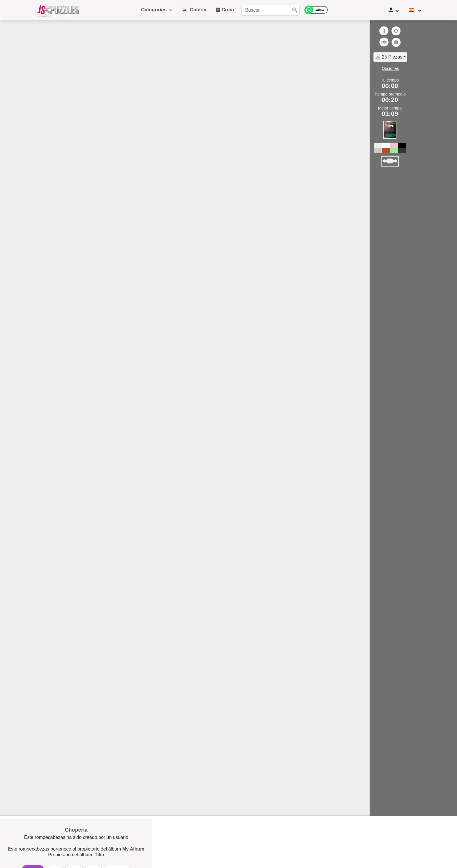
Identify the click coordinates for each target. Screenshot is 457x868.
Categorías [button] (157, 10)
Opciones (390, 68)
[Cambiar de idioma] (415, 10)
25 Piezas (389, 57)
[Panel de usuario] (394, 10)
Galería (194, 10)
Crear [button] (225, 10)
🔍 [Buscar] (295, 10)
